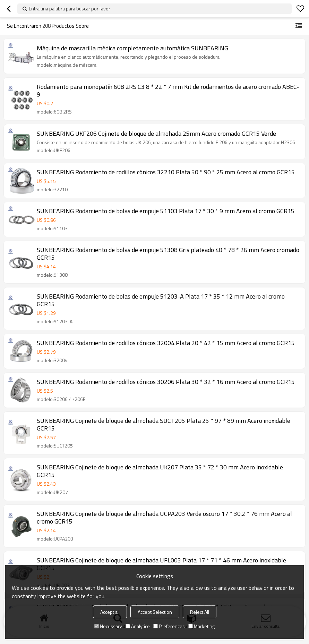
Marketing (201, 626)
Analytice (138, 626)
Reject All (200, 612)
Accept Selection (155, 612)
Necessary (108, 626)
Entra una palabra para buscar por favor (70, 9)
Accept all (110, 612)
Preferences (169, 626)
